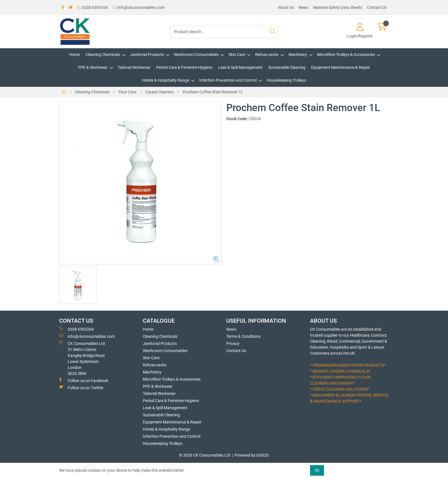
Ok (317, 470)
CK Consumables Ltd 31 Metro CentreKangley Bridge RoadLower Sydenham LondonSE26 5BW (82, 358)
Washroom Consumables (196, 55)
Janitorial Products (147, 55)
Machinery (298, 55)
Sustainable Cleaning (287, 67)
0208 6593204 (93, 7)
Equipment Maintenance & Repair (341, 67)
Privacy (233, 344)
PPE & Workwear (93, 67)
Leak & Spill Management (240, 67)
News (304, 7)
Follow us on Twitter (81, 387)
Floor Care (127, 92)
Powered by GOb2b (252, 455)
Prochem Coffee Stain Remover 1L (213, 92)
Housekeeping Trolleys (286, 80)
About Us (286, 7)
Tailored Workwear (134, 67)
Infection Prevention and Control (228, 80)
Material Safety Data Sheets (338, 7)
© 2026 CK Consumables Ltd (205, 455)
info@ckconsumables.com (139, 7)
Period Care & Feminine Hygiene (184, 67)
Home (74, 55)
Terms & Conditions (243, 336)
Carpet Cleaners (160, 92)
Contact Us (377, 7)
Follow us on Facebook (84, 380)
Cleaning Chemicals (103, 55)
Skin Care (237, 55)
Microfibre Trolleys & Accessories (346, 55)
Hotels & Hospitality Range (166, 80)
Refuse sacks (267, 55)
